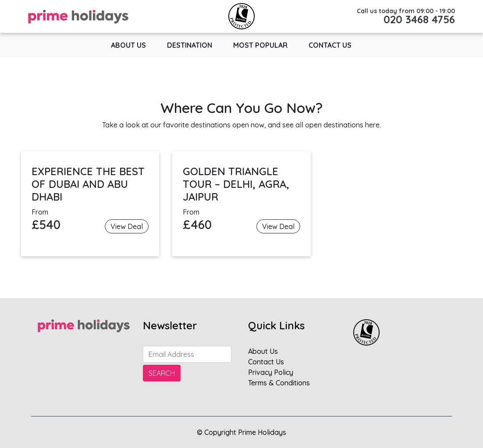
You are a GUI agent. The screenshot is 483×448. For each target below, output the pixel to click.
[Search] (187, 354)
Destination (190, 45)
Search (162, 373)
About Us (128, 45)
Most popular (260, 45)
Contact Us (330, 45)
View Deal (127, 226)
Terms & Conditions (279, 383)
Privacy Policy (271, 372)
